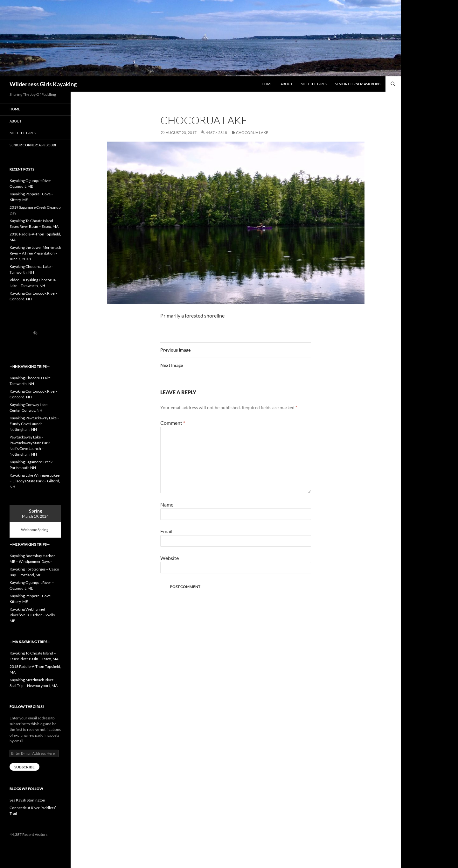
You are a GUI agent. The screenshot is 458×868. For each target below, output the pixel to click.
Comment (173, 423)
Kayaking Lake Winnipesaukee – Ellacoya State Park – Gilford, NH (35, 481)
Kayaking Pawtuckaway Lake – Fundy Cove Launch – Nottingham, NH (35, 424)
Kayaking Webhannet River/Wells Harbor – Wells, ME (33, 615)
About (286, 84)
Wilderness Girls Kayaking (43, 84)
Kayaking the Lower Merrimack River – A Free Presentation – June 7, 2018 (35, 253)
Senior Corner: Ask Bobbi (358, 84)
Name (167, 504)
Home (267, 84)
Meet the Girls (314, 84)
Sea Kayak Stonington (27, 800)
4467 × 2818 (216, 133)
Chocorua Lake (252, 133)
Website (170, 558)
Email (166, 531)
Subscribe (24, 767)
